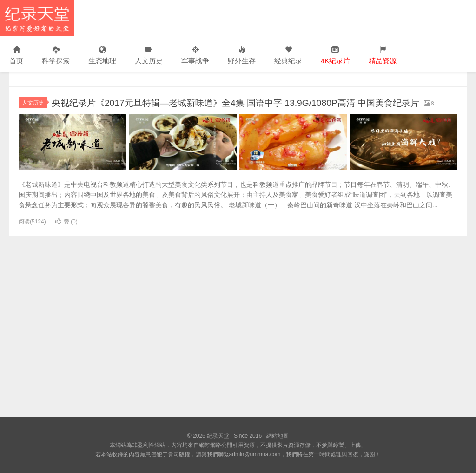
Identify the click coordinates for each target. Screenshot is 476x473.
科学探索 (56, 56)
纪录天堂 (37, 18)
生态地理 (102, 56)
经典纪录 (288, 56)
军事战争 (195, 56)
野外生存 (242, 56)
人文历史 (149, 56)
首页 (16, 56)
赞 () (66, 234)
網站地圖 (278, 436)
